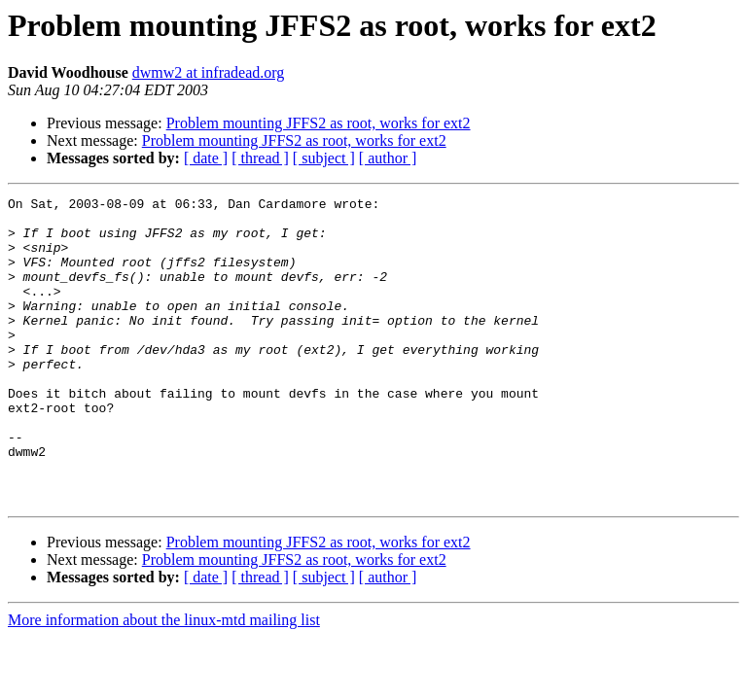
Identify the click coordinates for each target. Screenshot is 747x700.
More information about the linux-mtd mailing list (164, 681)
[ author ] (388, 158)
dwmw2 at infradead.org (209, 72)
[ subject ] (324, 158)
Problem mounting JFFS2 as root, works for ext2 (319, 123)
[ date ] (206, 158)
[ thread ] (260, 158)
